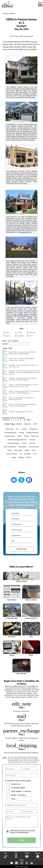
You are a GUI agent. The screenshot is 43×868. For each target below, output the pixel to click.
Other (13, 799)
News (7, 332)
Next (29, 420)
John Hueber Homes (21, 314)
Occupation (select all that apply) (18, 781)
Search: (16, 344)
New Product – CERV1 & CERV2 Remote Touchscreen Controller (22, 359)
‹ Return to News (9, 13)
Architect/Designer (18, 788)
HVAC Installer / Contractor (21, 791)
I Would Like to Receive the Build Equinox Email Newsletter (22, 831)
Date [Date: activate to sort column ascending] (5, 348)
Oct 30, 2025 (6, 399)
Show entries (10, 341)
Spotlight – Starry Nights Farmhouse (21, 412)
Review (8, 336)
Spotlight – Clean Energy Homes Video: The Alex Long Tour (23, 366)
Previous (6, 420)
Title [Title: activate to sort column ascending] (10, 348)
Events (20, 332)
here (12, 276)
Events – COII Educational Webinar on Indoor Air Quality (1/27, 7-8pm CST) (24, 386)
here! (33, 97)
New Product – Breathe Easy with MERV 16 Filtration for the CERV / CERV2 (23, 353)
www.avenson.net (25, 232)
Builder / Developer (19, 795)
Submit (21, 840)
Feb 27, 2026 (6, 360)
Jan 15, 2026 (6, 379)
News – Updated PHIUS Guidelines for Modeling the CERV (22, 399)
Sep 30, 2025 (6, 412)
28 (25, 420)
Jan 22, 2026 (6, 373)
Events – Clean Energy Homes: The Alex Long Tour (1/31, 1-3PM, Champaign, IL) (24, 392)
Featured (32, 332)
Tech (31, 336)
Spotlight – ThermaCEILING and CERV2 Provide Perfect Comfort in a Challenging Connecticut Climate (24, 373)
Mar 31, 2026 (6, 353)
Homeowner (16, 784)
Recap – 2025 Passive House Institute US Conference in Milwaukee (23, 405)
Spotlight (20, 336)
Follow (22, 860)
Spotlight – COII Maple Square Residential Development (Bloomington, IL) (23, 379)
